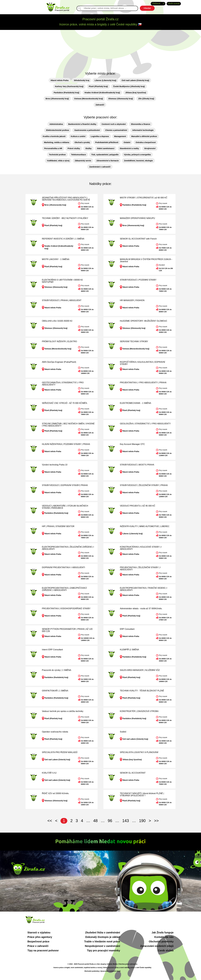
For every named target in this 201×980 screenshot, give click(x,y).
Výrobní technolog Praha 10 (55, 465)
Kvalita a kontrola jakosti (54, 136)
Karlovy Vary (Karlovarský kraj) (69, 86)
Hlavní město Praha (60, 80)
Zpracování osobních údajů (157, 946)
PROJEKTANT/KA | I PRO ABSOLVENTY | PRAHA (143, 383)
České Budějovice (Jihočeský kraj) (129, 86)
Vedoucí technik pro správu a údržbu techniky (63, 711)
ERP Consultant (127, 629)
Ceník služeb (166, 950)
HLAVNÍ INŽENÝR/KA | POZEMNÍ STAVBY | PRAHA (66, 444)
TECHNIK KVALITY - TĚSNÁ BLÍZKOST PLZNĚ (142, 691)
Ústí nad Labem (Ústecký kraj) (135, 80)
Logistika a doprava (100, 136)
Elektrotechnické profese (58, 130)
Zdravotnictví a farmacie (108, 161)
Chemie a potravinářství (116, 130)
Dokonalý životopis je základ (103, 937)
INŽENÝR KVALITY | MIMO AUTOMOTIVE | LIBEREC (145, 526)
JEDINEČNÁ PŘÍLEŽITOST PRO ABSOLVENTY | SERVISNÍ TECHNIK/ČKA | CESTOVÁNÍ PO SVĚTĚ (66, 199)
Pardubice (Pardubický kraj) (66, 93)
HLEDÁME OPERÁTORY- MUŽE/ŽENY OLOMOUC (144, 321)
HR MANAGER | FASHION (132, 300)
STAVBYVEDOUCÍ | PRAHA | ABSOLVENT (62, 300)
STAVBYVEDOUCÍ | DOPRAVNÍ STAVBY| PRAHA (65, 485)
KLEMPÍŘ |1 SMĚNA (129, 650)
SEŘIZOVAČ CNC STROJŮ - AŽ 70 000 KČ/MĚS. (65, 403)
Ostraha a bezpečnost (146, 142)
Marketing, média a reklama (57, 142)
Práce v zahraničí (38, 946)
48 (95, 821)
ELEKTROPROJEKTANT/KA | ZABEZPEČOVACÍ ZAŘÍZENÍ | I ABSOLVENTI (64, 589)
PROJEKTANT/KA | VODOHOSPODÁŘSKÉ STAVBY (66, 609)
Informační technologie (143, 130)
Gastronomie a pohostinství (87, 130)
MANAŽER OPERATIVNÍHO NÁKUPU (137, 218)
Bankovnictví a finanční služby (82, 124)
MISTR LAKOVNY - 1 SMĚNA (56, 259)
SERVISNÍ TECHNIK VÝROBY (134, 341)
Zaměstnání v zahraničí (100, 167)
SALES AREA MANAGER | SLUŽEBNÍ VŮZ (140, 670)
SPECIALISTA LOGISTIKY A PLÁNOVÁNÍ (139, 752)
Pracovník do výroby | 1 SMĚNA (57, 670)
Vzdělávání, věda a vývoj (58, 161)
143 (126, 821)
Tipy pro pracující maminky (104, 950)
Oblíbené (158, 4)
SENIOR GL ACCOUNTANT (133, 773)
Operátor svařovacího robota (55, 732)
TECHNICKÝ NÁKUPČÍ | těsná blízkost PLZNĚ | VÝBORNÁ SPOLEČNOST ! (142, 795)
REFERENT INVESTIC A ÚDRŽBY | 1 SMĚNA (63, 239)
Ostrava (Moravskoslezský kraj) (89, 99)
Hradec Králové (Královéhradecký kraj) (102, 93)
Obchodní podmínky (161, 941)
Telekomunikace (79, 155)
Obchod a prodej (82, 142)
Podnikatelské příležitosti (107, 142)
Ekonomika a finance (141, 124)
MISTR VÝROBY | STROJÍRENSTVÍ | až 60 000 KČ (144, 198)
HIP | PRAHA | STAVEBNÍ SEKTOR (58, 526)
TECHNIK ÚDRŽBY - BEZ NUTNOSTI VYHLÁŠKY (65, 218)
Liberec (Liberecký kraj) (105, 80)
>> (156, 821)
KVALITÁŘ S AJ (49, 773)
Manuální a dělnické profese (144, 136)
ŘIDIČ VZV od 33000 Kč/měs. (56, 793)
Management (120, 136)
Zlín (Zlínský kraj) (146, 99)
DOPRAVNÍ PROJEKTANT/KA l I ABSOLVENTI (63, 567)
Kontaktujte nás (164, 937)
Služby (88, 148)
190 (142, 821)
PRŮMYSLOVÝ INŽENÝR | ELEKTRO (59, 341)
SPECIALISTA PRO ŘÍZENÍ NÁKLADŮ (60, 752)
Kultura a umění (78, 136)
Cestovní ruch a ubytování (114, 124)
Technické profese (57, 155)
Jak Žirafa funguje (163, 932)
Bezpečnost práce (38, 941)
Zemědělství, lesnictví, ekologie (138, 161)
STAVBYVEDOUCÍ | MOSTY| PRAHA (137, 465)
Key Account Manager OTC (132, 444)
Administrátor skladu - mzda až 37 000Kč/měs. (141, 609)
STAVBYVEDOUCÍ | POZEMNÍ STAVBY (138, 280)
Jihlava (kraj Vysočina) (136, 93)
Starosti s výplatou (39, 932)
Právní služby (74, 148)
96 (110, 821)
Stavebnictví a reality (129, 148)
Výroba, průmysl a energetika (137, 155)
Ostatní (127, 142)
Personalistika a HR (53, 148)
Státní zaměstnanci (106, 148)
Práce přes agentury (40, 937)
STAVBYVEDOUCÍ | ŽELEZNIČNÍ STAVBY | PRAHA (144, 485)
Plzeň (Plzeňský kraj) (98, 86)
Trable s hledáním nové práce (102, 941)
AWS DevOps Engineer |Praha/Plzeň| (59, 362)
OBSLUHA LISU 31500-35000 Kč (57, 321)
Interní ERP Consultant (52, 650)
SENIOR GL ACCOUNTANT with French (138, 239)
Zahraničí (100, 105)
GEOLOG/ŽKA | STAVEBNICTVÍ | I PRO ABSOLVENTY (145, 424)
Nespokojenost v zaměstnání (102, 946)
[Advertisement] (100, 49)
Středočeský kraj (82, 80)
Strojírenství (150, 148)
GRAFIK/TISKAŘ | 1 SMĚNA (55, 691)
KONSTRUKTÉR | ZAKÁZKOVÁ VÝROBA (139, 711)
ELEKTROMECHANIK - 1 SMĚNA (135, 403)
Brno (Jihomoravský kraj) (57, 99)
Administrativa (56, 124)
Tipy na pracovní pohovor (43, 950)
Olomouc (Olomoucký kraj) (121, 99)
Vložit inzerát (174, 4)
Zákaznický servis (83, 161)
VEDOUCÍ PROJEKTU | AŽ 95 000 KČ (137, 506)
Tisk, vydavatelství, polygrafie (105, 155)
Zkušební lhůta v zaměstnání (103, 932)
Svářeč (123, 732)
